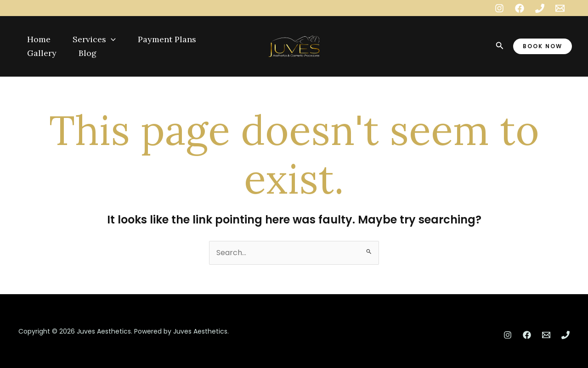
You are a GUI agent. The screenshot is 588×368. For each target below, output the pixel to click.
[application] (111, 39)
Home (39, 39)
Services (94, 39)
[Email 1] (560, 8)
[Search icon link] (500, 46)
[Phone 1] (540, 8)
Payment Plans (167, 39)
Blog (88, 53)
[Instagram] (499, 8)
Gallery (42, 53)
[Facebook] (520, 8)
